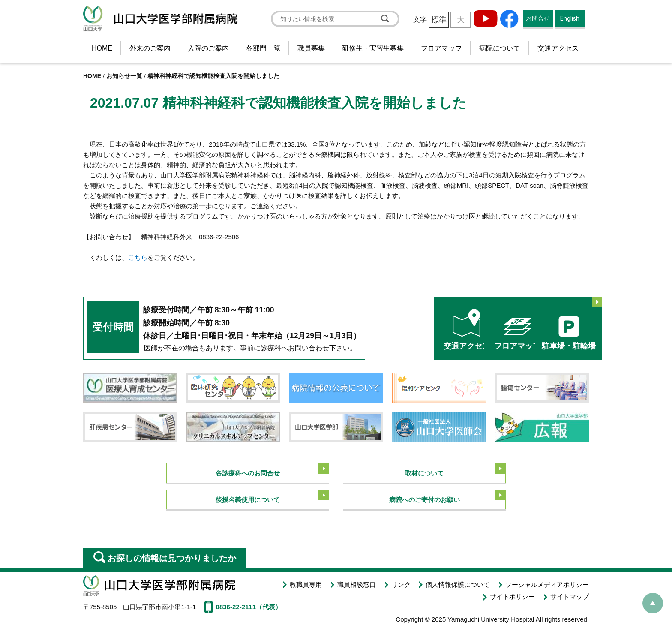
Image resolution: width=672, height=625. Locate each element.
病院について (500, 48)
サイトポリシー (513, 593)
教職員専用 (308, 584)
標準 (439, 20)
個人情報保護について (459, 584)
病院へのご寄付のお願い (424, 499)
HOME (102, 48)
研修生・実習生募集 (373, 48)
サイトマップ (570, 593)
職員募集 (311, 48)
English (570, 18)
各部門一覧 (263, 48)
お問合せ (538, 18)
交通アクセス (558, 48)
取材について (424, 472)
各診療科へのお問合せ (248, 472)
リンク (402, 584)
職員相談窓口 (358, 584)
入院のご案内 (208, 48)
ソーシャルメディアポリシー (547, 584)
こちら (138, 257)
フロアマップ (441, 48)
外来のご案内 (150, 48)
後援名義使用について (248, 499)
